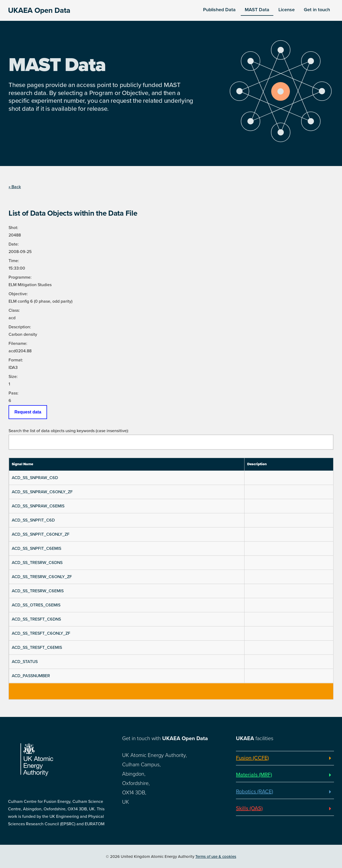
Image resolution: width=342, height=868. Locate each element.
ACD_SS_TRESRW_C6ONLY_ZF (42, 577)
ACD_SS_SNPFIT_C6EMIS (36, 549)
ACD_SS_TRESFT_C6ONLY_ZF (41, 633)
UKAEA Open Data (39, 10)
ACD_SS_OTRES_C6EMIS (36, 605)
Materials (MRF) (254, 775)
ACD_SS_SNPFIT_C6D (33, 520)
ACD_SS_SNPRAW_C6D (35, 478)
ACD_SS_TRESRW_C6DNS (37, 563)
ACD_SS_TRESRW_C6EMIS (38, 591)
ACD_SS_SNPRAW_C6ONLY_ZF (42, 492)
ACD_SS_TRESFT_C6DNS (36, 619)
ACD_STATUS (25, 662)
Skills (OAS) (249, 808)
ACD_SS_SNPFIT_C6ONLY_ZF (41, 534)
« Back (15, 187)
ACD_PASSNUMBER (31, 676)
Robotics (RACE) (254, 792)
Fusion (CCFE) (252, 758)
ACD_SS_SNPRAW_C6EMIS (38, 506)
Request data (28, 412)
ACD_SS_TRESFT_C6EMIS (37, 648)
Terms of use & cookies (216, 857)
